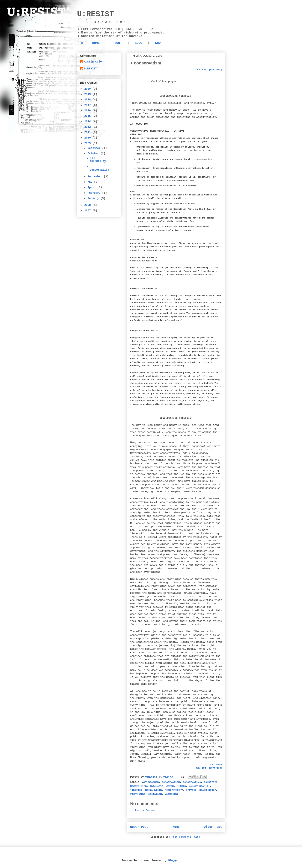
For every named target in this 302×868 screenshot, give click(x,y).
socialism (155, 794)
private (191, 790)
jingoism (136, 790)
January (94, 198)
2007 (88, 211)
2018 (88, 100)
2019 (88, 94)
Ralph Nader (208, 790)
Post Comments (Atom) (187, 837)
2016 (88, 111)
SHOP (159, 43)
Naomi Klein (154, 790)
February (95, 193)
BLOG (138, 43)
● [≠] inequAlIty (96, 160)
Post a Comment (146, 810)
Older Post (213, 827)
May (91, 182)
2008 (88, 205)
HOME (96, 43)
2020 (88, 89)
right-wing (138, 794)
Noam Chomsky (174, 790)
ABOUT (117, 43)
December (95, 148)
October (94, 154)
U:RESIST (96, 14)
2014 (88, 122)
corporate (211, 782)
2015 (88, 116)
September (96, 177)
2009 (88, 143)
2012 (88, 127)
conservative (192, 782)
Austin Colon (94, 62)
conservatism (171, 782)
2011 (88, 132)
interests (156, 786)
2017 (88, 105)
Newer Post (139, 827)
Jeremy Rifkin (176, 786)
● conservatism (98, 168)
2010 (88, 138)
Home (176, 827)
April (92, 187)
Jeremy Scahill (199, 786)
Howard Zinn (138, 786)
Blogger (174, 860)
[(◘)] (82, 43)
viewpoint (171, 794)
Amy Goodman (150, 782)
